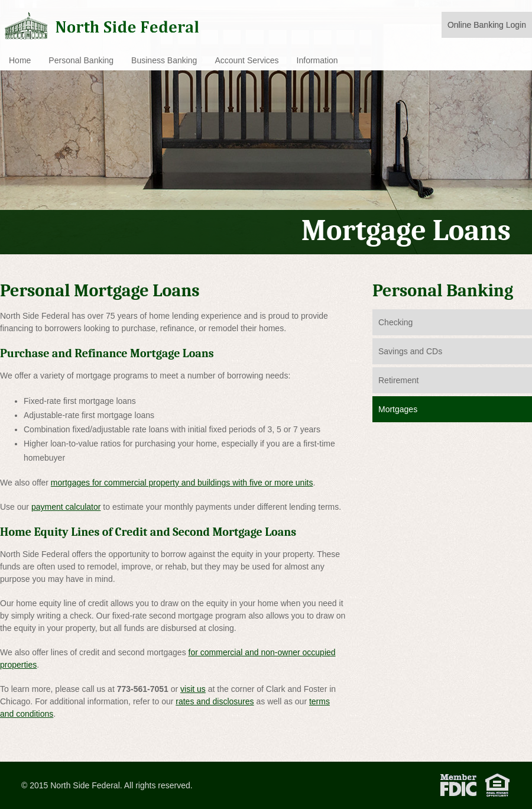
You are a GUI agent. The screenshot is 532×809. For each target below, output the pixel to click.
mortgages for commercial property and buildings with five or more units (182, 483)
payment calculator (66, 507)
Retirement (398, 380)
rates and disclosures (215, 701)
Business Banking (164, 60)
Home (20, 60)
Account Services (246, 60)
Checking (395, 322)
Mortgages (398, 409)
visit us (193, 689)
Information (317, 60)
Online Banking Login (487, 25)
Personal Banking (81, 60)
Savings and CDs (410, 351)
